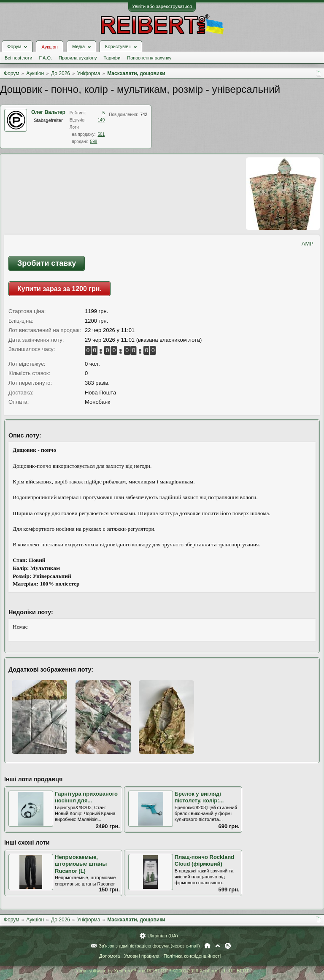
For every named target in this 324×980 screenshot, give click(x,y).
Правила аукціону (78, 58)
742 (144, 115)
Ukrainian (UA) (162, 936)
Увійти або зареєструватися (162, 6)
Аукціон (49, 47)
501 (101, 134)
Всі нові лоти (18, 58)
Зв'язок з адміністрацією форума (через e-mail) (149, 946)
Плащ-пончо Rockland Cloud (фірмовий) (204, 861)
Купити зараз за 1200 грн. (59, 289)
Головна (207, 946)
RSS (228, 946)
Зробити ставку (47, 263)
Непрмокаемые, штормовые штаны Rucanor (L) (81, 864)
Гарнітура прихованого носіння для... (86, 797)
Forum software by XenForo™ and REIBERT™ (162, 971)
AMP (308, 244)
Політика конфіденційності (192, 956)
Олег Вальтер (48, 112)
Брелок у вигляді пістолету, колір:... (199, 797)
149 (101, 120)
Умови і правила (142, 956)
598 (94, 142)
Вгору (218, 946)
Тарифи (112, 58)
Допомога (109, 956)
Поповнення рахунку (149, 58)
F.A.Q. (45, 58)
